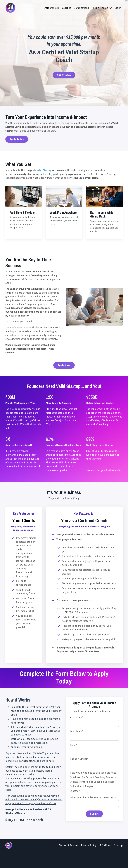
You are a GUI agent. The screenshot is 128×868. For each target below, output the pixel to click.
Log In (118, 8)
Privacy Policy (89, 861)
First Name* (77, 728)
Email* (74, 756)
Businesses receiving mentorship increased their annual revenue (21, 463)
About (106, 8)
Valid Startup (44, 173)
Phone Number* (79, 770)
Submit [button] (94, 825)
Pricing (95, 8)
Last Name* (77, 742)
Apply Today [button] (64, 76)
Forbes (118, 479)
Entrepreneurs (50, 8)
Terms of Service (68, 861)
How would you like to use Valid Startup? (93, 784)
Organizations (81, 8)
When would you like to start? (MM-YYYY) (93, 809)
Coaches (65, 8)
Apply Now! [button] (64, 373)
